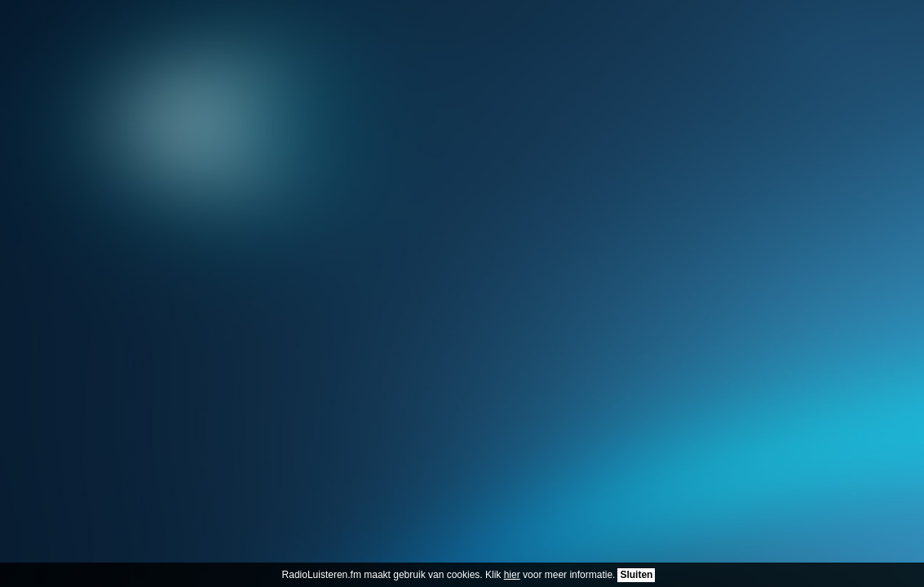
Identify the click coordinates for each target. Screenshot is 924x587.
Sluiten (636, 575)
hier (512, 575)
